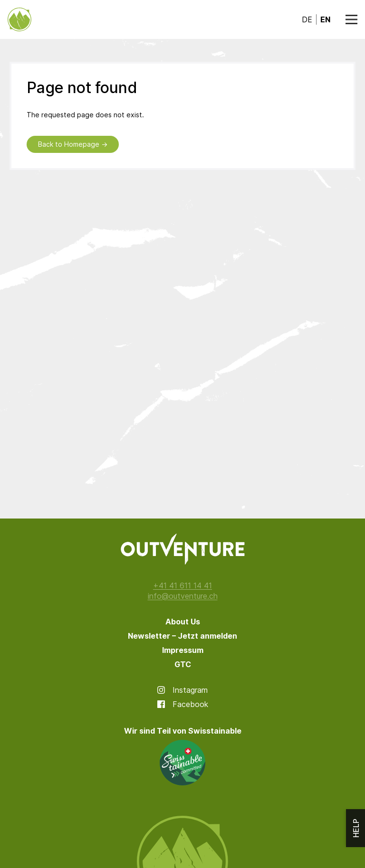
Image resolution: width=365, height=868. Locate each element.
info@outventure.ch (183, 596)
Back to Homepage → (73, 144)
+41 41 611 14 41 (182, 585)
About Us (183, 622)
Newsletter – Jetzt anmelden (182, 636)
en (325, 19)
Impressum (183, 650)
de (307, 19)
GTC (183, 664)
